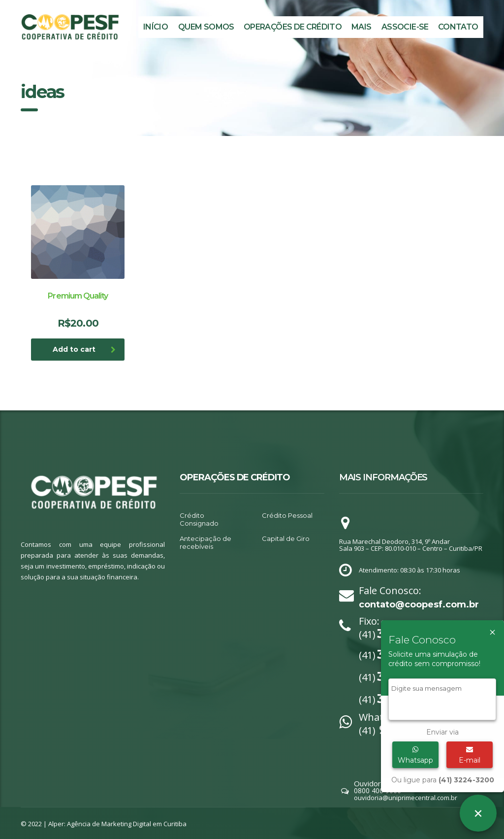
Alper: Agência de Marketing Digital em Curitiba (117, 824)
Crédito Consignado (199, 519)
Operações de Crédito (293, 27)
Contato (458, 27)
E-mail (470, 755)
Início (156, 27)
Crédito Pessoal (287, 515)
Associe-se (405, 27)
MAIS (361, 27)
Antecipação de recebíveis (205, 542)
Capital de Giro (286, 538)
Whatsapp (415, 755)
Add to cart (84, 349)
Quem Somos (206, 27)
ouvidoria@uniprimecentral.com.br (406, 798)
